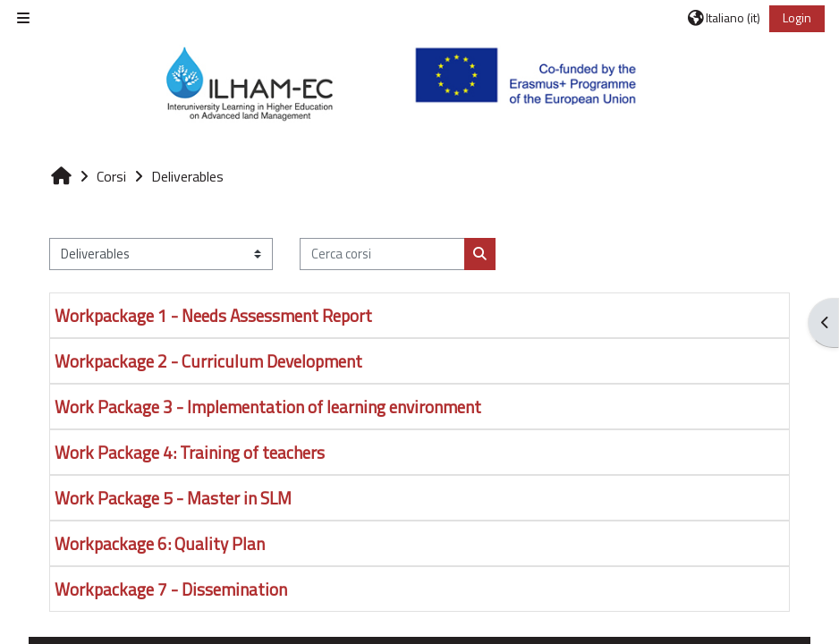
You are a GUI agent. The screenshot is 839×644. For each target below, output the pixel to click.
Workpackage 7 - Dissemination (171, 589)
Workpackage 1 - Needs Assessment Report (213, 315)
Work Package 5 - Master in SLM (173, 498)
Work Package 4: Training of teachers (190, 452)
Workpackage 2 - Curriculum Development (208, 361)
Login (797, 17)
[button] (724, 18)
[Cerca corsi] (382, 254)
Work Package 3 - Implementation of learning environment (268, 407)
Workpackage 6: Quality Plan (160, 543)
